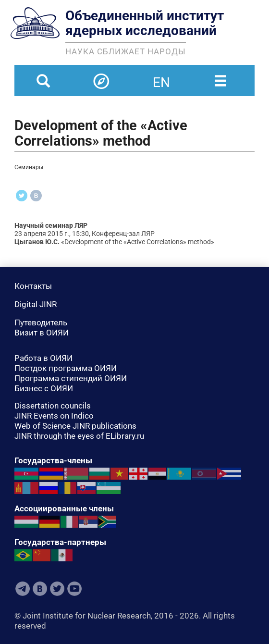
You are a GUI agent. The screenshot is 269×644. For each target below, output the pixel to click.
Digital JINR (36, 304)
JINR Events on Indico (54, 416)
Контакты (33, 286)
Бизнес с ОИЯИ (44, 388)
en (161, 76)
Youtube (74, 589)
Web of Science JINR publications (75, 426)
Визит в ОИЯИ (42, 333)
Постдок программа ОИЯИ (66, 368)
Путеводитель (41, 322)
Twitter (57, 589)
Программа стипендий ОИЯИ (71, 378)
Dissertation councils (53, 406)
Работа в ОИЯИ (43, 358)
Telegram (23, 589)
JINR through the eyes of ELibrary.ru (79, 436)
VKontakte (40, 589)
